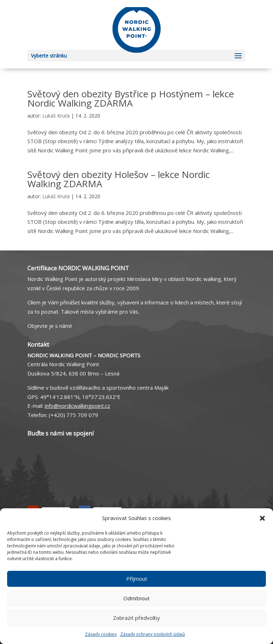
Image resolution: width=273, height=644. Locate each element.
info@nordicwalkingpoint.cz (77, 406)
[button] (262, 518)
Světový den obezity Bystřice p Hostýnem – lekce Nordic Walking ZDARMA (131, 98)
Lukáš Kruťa (56, 116)
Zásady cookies (101, 634)
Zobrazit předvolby (136, 618)
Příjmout (137, 579)
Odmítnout (136, 598)
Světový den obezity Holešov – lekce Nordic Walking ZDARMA (119, 179)
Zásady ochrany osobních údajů (152, 634)
